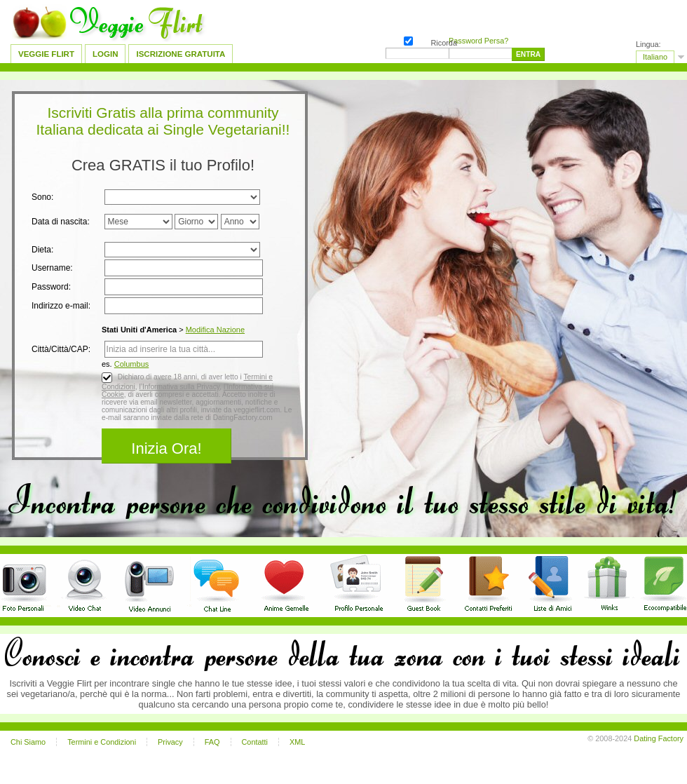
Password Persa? (478, 41)
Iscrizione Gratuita (181, 54)
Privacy (170, 742)
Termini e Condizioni (102, 742)
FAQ (212, 742)
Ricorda (407, 40)
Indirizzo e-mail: (61, 306)
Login (105, 54)
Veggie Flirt (46, 54)
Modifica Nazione (215, 330)
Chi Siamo (28, 742)
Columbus (132, 364)
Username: (52, 268)
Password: (51, 287)
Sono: (42, 197)
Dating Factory (659, 738)
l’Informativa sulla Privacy (179, 387)
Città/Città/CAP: (61, 349)
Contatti (255, 742)
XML (297, 742)
